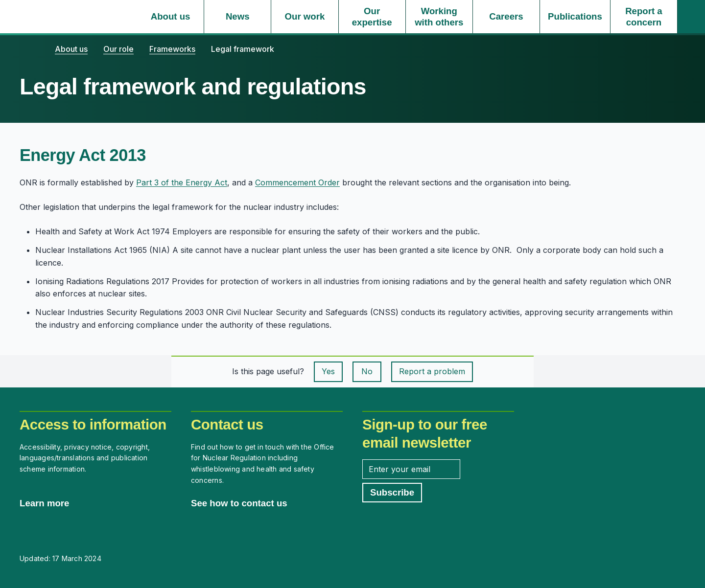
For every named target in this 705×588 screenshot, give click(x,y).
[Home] (29, 49)
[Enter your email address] (411, 469)
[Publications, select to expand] (575, 17)
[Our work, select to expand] (305, 17)
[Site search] (691, 17)
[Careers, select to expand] (506, 17)
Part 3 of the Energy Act (182, 182)
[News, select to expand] (237, 17)
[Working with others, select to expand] (439, 17)
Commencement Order (297, 182)
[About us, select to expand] (170, 17)
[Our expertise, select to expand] (372, 17)
